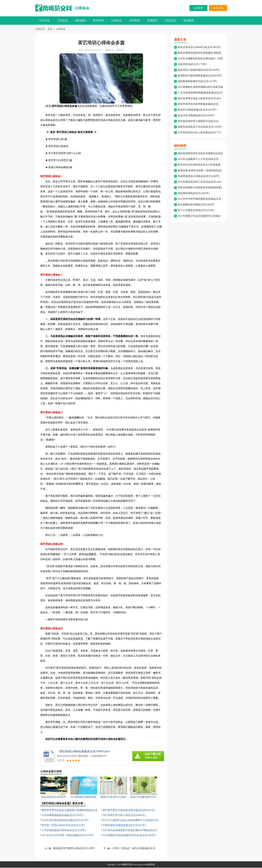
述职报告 (80, 20)
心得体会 (82, 8)
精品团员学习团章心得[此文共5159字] (74, 849)
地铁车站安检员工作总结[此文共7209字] (200, 127)
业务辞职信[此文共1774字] (192, 65)
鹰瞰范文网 (127, 865)
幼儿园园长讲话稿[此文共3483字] (196, 205)
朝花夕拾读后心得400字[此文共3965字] (199, 47)
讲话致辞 (189, 20)
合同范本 (135, 20)
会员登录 (198, 8)
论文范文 (171, 20)
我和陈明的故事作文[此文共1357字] (197, 82)
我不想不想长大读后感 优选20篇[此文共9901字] (129, 810)
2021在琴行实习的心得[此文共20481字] (124, 815)
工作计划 (44, 20)
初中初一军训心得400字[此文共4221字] (63, 826)
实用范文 (153, 20)
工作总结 (62, 20)
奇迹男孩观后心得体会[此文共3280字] (199, 176)
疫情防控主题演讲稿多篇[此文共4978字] (200, 76)
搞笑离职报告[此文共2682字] (194, 194)
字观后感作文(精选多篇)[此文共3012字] (124, 826)
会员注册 (218, 8)
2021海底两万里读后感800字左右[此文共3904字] (129, 836)
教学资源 (98, 20)
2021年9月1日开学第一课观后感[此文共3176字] (68, 836)
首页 (50, 29)
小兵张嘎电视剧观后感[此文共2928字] (62, 815)
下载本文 (120, 50)
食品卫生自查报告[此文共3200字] (196, 116)
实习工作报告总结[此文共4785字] (196, 211)
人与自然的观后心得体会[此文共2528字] (64, 831)
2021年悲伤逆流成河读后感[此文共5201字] (65, 821)
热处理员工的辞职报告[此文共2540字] (199, 70)
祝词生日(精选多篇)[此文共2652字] (197, 110)
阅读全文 (109, 50)
